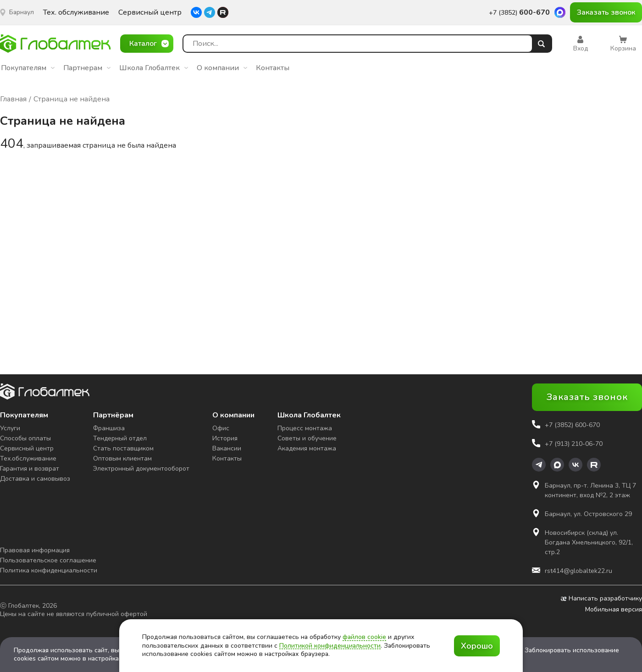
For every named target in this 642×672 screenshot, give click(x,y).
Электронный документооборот (141, 469)
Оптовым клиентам (122, 458)
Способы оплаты (25, 438)
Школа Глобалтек (154, 68)
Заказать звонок (606, 12)
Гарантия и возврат (30, 469)
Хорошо (477, 646)
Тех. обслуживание (76, 13)
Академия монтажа (307, 448)
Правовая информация (35, 550)
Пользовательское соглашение (48, 560)
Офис (221, 428)
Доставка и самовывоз (35, 479)
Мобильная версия (614, 610)
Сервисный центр (150, 13)
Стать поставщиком (123, 448)
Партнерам (87, 68)
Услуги (10, 428)
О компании (222, 68)
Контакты (273, 68)
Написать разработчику (601, 599)
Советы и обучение (307, 438)
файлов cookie (364, 637)
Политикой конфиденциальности (330, 646)
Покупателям (28, 68)
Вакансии (227, 448)
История (225, 438)
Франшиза (109, 428)
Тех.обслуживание (28, 458)
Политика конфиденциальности (49, 570)
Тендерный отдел (120, 438)
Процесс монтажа (305, 428)
